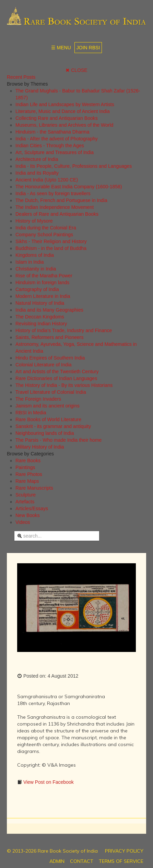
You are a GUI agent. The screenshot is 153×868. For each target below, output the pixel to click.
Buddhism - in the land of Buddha (51, 248)
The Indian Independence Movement (55, 207)
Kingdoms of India (35, 255)
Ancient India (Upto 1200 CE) (47, 180)
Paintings (25, 467)
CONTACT (82, 861)
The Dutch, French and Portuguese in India (61, 200)
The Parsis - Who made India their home (58, 440)
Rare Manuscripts (34, 488)
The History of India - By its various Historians (64, 385)
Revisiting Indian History (41, 324)
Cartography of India (37, 289)
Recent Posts (21, 77)
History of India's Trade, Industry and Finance (64, 330)
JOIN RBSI (88, 48)
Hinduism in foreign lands (42, 282)
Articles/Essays (32, 508)
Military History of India (40, 447)
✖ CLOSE (76, 70)
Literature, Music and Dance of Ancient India (63, 111)
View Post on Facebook (48, 782)
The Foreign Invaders (38, 399)
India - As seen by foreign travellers (53, 193)
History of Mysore (34, 221)
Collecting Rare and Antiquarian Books (57, 118)
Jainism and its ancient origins (48, 406)
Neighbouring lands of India (45, 433)
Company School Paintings (44, 235)
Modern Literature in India (43, 296)
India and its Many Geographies (49, 310)
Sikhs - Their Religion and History (51, 241)
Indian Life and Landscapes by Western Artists (65, 104)
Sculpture (26, 495)
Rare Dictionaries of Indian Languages (56, 378)
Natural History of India (40, 303)
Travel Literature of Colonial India (51, 392)
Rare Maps (27, 481)
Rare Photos (29, 474)
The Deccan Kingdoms (40, 317)
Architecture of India (37, 159)
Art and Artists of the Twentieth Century (57, 372)
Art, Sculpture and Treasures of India (55, 152)
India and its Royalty (37, 173)
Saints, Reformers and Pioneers (49, 337)
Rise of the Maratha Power (44, 276)
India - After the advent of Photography (57, 139)
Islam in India (30, 262)
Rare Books (28, 461)
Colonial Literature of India (43, 365)
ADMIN (57, 861)
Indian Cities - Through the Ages (50, 146)
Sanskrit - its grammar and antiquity (53, 426)
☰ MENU (61, 48)
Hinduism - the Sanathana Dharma (52, 132)
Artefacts (25, 502)
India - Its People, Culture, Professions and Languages (74, 166)
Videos (23, 522)
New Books (28, 515)
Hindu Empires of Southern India (50, 358)
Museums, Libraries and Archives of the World (64, 125)
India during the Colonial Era (46, 228)
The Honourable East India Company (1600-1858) (69, 187)
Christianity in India (36, 269)
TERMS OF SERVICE (121, 861)
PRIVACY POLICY (124, 851)
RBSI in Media (31, 413)
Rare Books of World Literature (48, 419)
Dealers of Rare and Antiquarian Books (57, 214)
